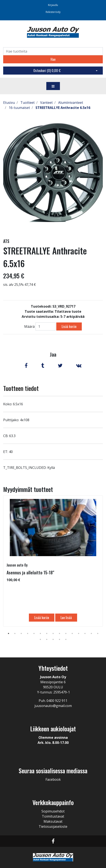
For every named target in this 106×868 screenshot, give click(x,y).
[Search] (53, 51)
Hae (53, 59)
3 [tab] (21, 633)
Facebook (53, 779)
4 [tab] (28, 633)
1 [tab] (8, 633)
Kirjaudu (53, 5)
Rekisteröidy (53, 12)
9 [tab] (59, 633)
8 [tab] (53, 633)
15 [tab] (98, 633)
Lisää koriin (69, 326)
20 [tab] (66, 639)
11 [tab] (72, 633)
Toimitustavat (53, 816)
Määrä (29, 326)
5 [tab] (34, 633)
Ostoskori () (47, 71)
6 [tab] (40, 633)
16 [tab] (40, 639)
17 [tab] (47, 639)
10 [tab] (66, 633)
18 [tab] (53, 639)
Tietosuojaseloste (53, 826)
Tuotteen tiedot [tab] (21, 388)
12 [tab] (79, 633)
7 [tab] (47, 633)
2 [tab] (15, 633)
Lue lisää (66, 618)
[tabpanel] (53, 561)
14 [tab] (91, 633)
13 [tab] (85, 633)
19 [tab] (59, 639)
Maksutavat (53, 821)
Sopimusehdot (53, 811)
